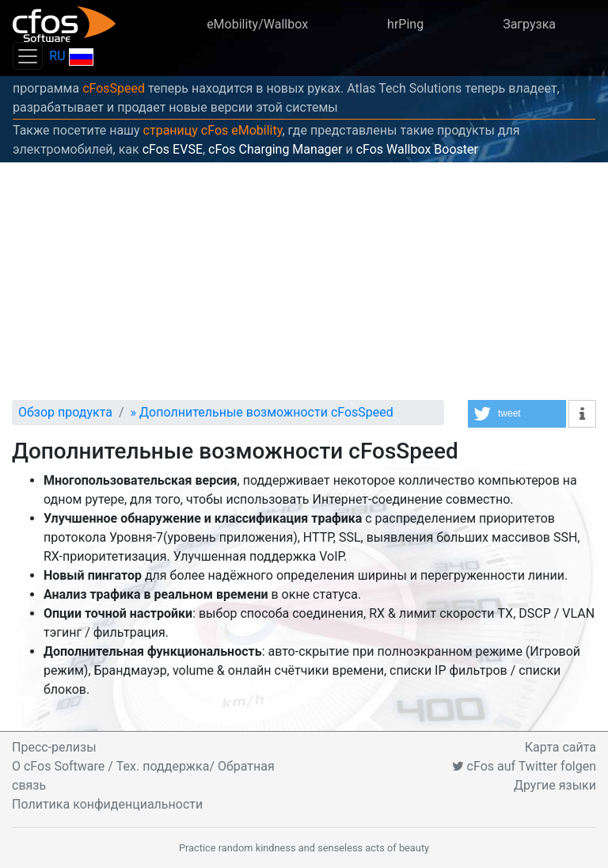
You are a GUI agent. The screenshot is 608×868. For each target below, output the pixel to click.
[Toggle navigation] (28, 56)
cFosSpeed (114, 88)
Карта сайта (560, 747)
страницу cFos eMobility (213, 130)
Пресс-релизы (54, 747)
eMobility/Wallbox (257, 24)
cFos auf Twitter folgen (524, 766)
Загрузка (529, 24)
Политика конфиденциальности (107, 804)
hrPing (405, 24)
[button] (517, 414)
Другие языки (555, 785)
